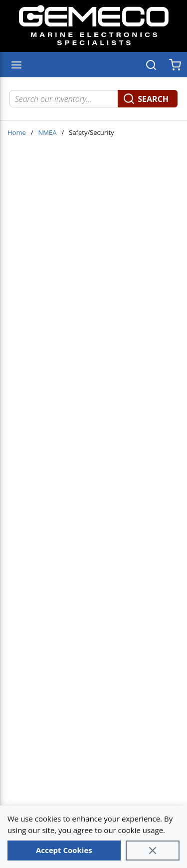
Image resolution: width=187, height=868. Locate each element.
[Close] (153, 851)
